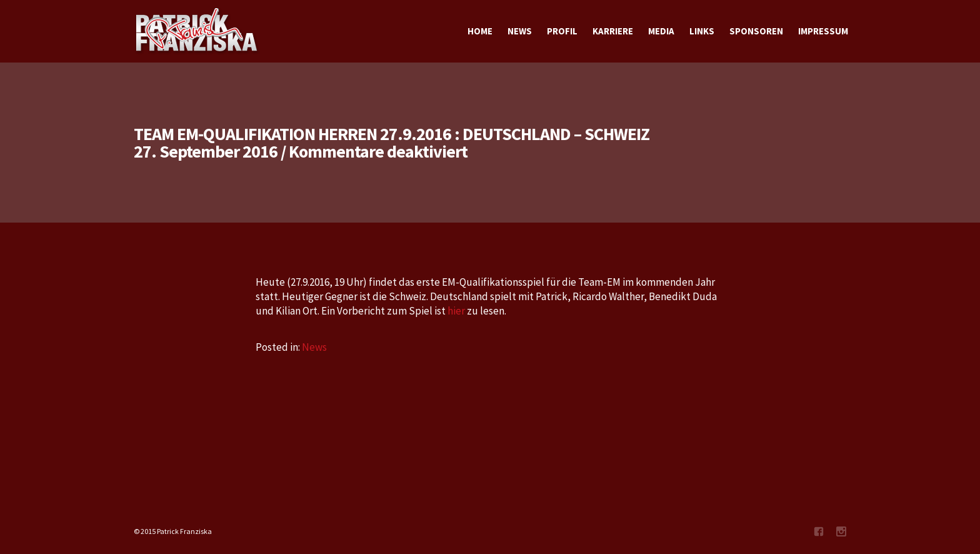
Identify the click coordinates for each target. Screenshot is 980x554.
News (314, 347)
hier (457, 311)
